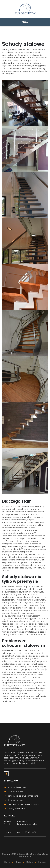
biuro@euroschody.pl (28, 824)
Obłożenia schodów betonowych (22, 804)
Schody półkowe (14, 792)
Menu (25, 22)
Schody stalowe (13, 800)
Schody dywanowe (15, 787)
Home (7, 862)
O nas (18, 862)
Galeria (30, 862)
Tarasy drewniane (14, 809)
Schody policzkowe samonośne (21, 796)
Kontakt (42, 862)
